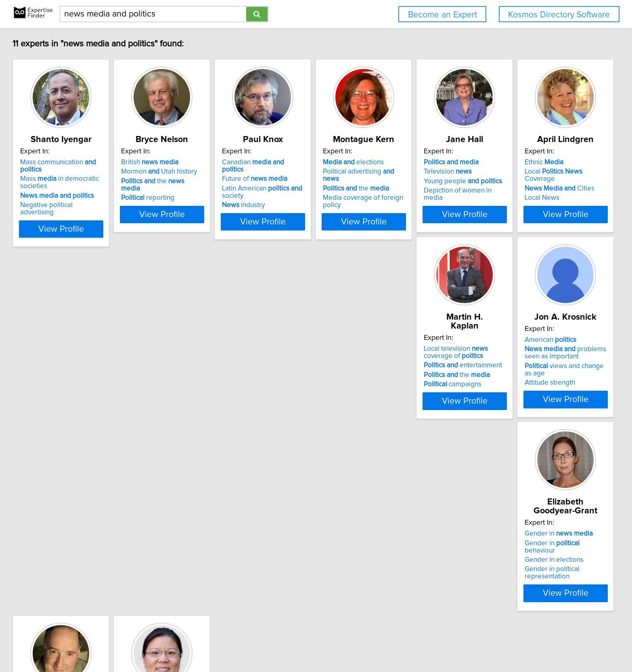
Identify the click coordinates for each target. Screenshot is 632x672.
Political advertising (429, 180)
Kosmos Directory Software (559, 15)
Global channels (54, 544)
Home (260, 643)
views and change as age (314, 384)
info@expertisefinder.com (215, 643)
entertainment (181, 374)
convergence (535, 367)
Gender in (418, 358)
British (171, 171)
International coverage (548, 358)
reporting (169, 199)
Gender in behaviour (428, 367)
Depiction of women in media (549, 199)
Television (529, 180)
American (289, 358)
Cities (56, 377)
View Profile (72, 223)
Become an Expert (443, 15)
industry (285, 207)
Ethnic (40, 358)
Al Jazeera (37, 580)
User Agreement (317, 643)
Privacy (282, 643)
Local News (38, 386)
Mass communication (70, 171)
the (184, 190)
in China (43, 553)
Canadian (306, 171)
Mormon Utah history (180, 180)
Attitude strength (288, 393)
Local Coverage (66, 367)
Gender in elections (414, 377)
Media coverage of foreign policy (434, 199)
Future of (296, 180)
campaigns (171, 393)
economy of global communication (62, 567)
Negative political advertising (65, 207)
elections (415, 171)
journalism (533, 377)
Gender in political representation (435, 386)
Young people (544, 190)
